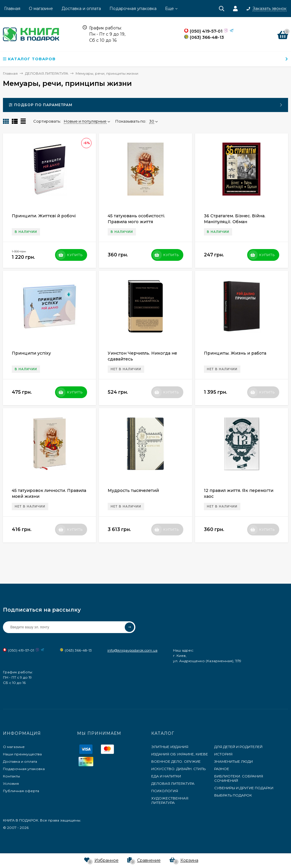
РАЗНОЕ (222, 769)
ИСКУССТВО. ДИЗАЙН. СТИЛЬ (178, 769)
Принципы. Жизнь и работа (235, 353)
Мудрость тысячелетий (133, 490)
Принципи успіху (31, 353)
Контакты (11, 776)
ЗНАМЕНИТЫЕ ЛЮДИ (233, 761)
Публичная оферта (21, 791)
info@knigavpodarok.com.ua (132, 650)
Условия (11, 783)
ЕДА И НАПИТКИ (166, 776)
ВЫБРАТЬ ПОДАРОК (233, 795)
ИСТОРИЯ (223, 754)
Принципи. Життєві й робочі (44, 216)
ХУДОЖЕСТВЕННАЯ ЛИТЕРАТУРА (170, 800)
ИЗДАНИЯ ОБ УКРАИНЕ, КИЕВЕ (180, 754)
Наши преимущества (22, 754)
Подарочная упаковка (133, 9)
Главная (12, 9)
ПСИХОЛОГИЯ (165, 791)
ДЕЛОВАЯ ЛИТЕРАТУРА (173, 783)
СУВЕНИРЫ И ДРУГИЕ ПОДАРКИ (244, 788)
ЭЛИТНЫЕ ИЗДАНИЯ (170, 747)
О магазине (41, 9)
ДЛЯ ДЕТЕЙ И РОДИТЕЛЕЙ (238, 747)
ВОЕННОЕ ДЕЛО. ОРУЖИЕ (176, 761)
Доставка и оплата (81, 9)
